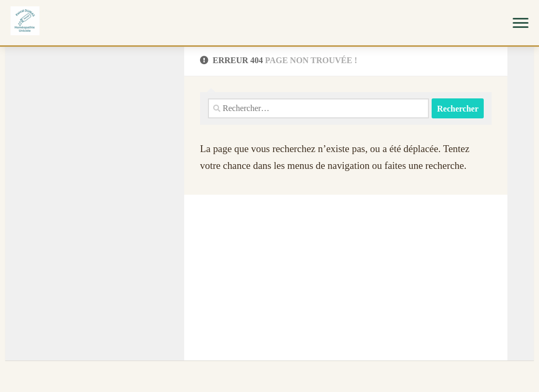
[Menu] (521, 23)
